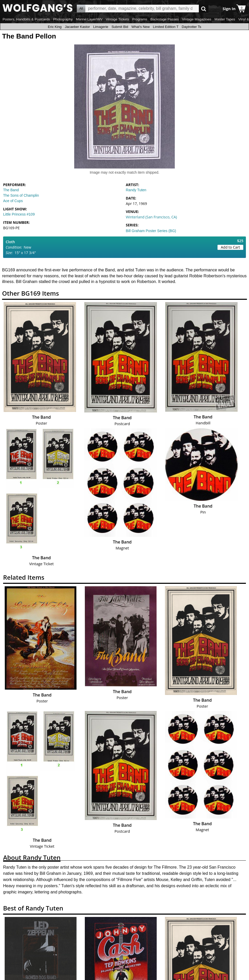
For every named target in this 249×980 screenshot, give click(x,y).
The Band (11, 190)
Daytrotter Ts (191, 27)
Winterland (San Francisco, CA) (152, 217)
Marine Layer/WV (89, 19)
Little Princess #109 (19, 214)
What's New (141, 27)
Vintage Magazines (197, 19)
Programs (140, 19)
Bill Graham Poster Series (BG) (151, 231)
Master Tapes (225, 19)
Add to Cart (230, 247)
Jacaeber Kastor (77, 27)
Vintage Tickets (117, 19)
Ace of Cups (13, 201)
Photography (63, 19)
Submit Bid (120, 27)
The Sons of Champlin (21, 195)
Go (204, 9)
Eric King (55, 27)
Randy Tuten (136, 190)
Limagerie (101, 27)
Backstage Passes (165, 19)
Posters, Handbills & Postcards (26, 19)
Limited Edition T (166, 27)
